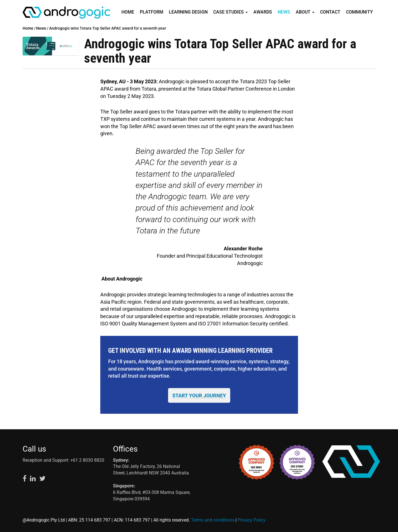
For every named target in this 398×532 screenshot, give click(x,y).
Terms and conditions (213, 520)
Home (128, 12)
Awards (263, 12)
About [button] (305, 12)
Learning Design (188, 12)
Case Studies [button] (230, 12)
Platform (152, 12)
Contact (330, 12)
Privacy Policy (252, 520)
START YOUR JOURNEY (199, 396)
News (284, 12)
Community (359, 12)
